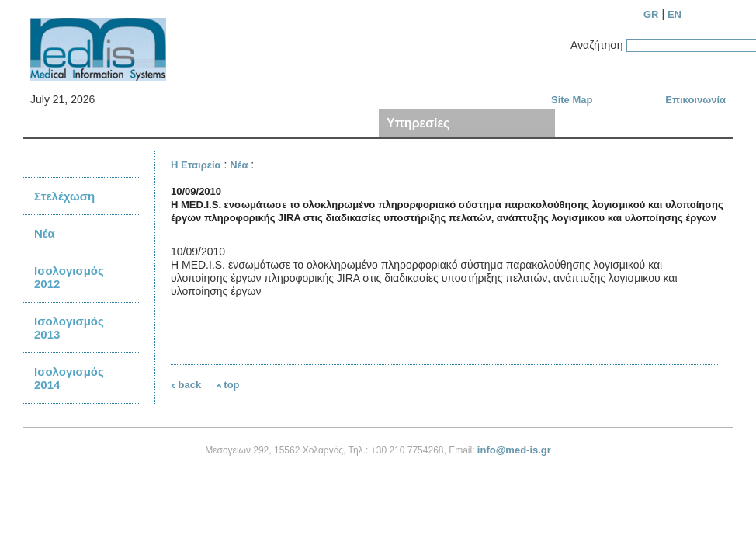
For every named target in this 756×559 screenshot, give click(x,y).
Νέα (45, 233)
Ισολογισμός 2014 (69, 378)
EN (675, 14)
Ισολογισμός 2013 (69, 328)
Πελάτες (588, 123)
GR (651, 14)
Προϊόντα (236, 123)
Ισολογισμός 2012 (69, 277)
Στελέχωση (64, 196)
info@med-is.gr (514, 450)
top (228, 385)
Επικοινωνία (695, 100)
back (186, 385)
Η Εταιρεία (62, 123)
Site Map (572, 100)
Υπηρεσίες (418, 123)
